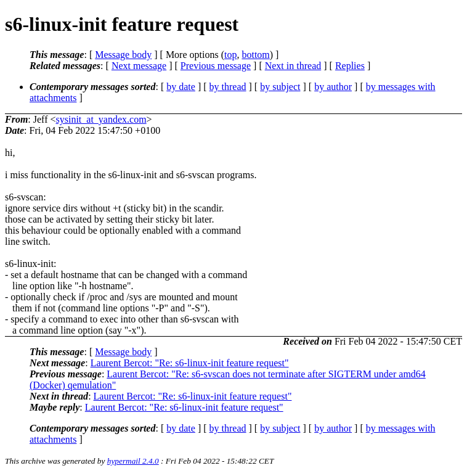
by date (181, 87)
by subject (280, 87)
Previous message (216, 66)
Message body (123, 55)
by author (333, 87)
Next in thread (293, 66)
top (230, 55)
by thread (228, 87)
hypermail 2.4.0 (133, 461)
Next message (139, 66)
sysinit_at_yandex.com (101, 119)
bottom (255, 55)
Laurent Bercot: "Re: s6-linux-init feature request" (190, 363)
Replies (350, 66)
